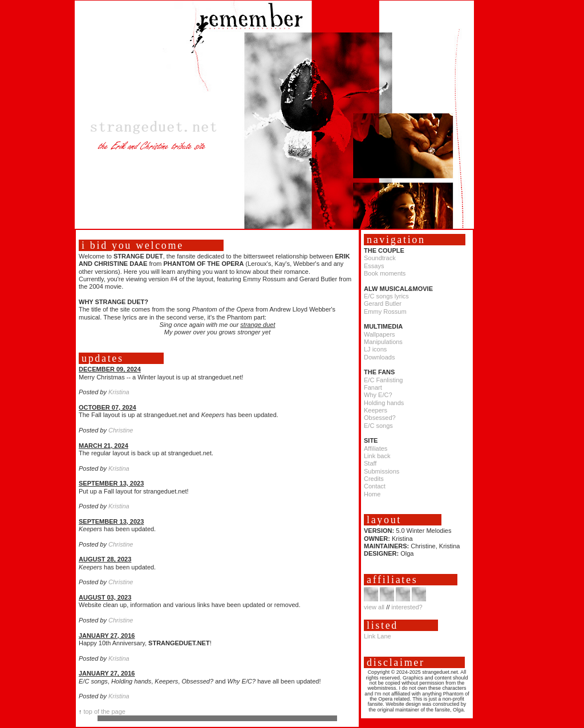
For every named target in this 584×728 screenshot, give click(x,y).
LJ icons (375, 349)
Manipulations (383, 342)
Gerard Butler (383, 304)
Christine (121, 430)
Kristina (119, 392)
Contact (375, 486)
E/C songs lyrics (386, 296)
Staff (370, 463)
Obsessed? (380, 418)
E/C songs (378, 426)
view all (374, 607)
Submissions (382, 471)
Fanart (373, 387)
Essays (374, 266)
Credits (374, 479)
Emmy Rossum (385, 312)
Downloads (379, 357)
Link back (377, 456)
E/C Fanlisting (383, 380)
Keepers (376, 410)
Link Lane (378, 636)
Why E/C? (378, 395)
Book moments (385, 273)
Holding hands (384, 403)
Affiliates (376, 448)
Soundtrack (380, 258)
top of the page (105, 711)
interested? (407, 607)
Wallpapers (380, 334)
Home (372, 494)
